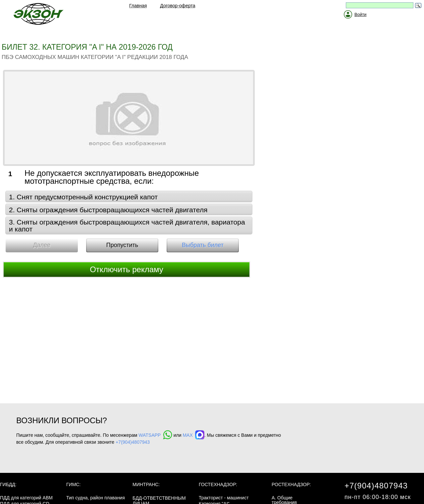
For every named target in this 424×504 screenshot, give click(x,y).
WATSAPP (155, 435)
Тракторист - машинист (224, 498)
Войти (360, 14)
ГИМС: (73, 484)
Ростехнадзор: (291, 484)
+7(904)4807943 (133, 442)
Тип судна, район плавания (96, 498)
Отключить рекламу (127, 269)
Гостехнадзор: (218, 484)
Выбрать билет (203, 245)
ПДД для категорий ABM (26, 498)
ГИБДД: (8, 484)
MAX (193, 435)
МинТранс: (146, 484)
